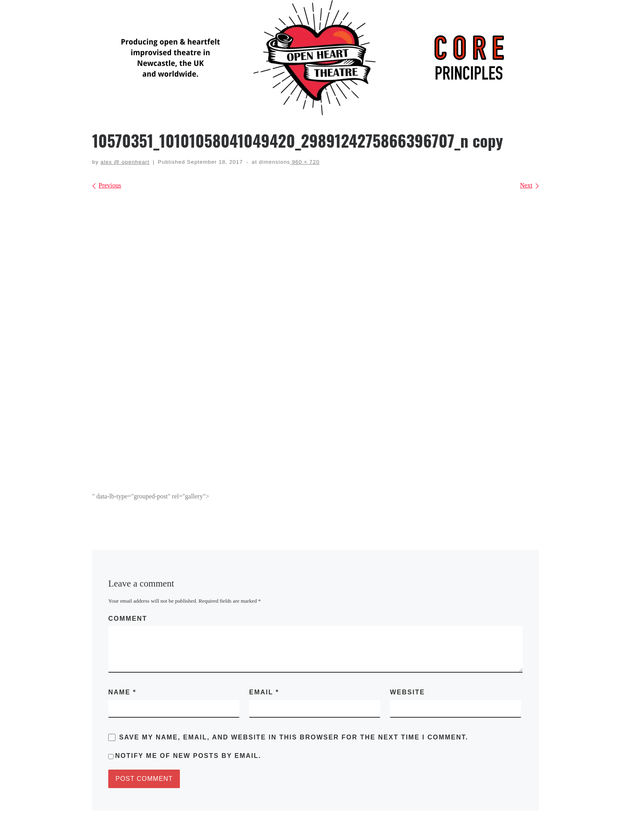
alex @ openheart (125, 162)
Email (264, 692)
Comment (128, 619)
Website (407, 692)
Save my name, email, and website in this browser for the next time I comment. (294, 737)
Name (122, 692)
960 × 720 (305, 162)
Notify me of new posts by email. (188, 756)
